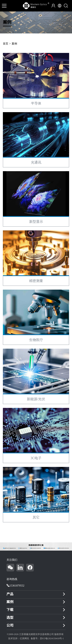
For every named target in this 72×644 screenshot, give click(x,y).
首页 (6, 44)
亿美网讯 (24, 638)
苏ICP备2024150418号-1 (52, 638)
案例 (14, 44)
